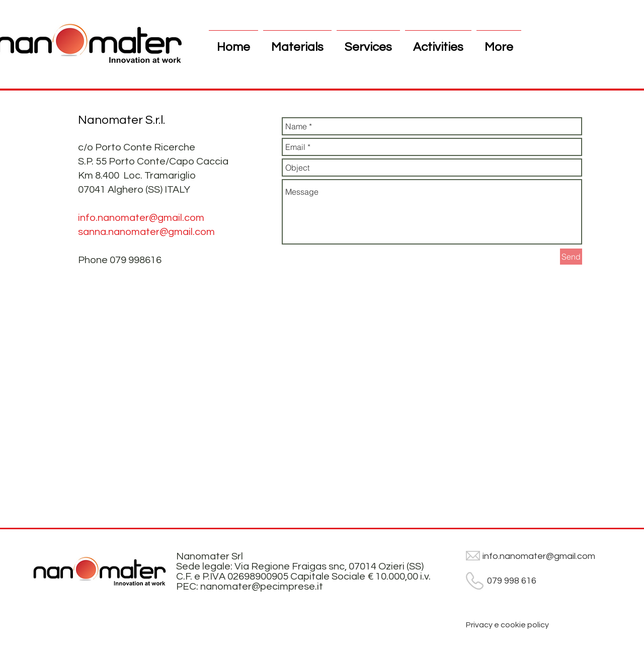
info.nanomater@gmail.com (141, 218)
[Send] (571, 257)
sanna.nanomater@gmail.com (146, 232)
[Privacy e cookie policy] (507, 625)
